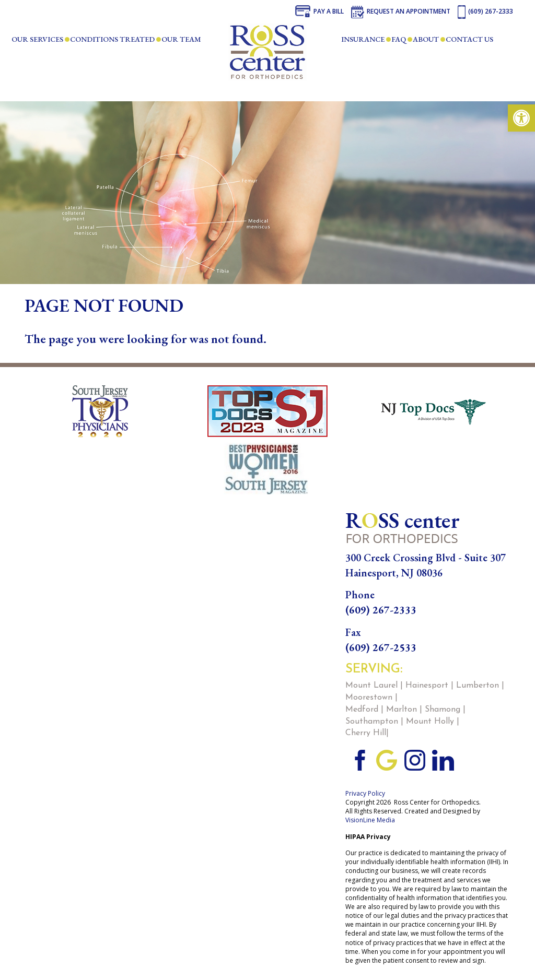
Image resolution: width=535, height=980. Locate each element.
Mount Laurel (371, 686)
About (426, 39)
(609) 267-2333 (491, 11)
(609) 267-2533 (381, 647)
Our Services (37, 39)
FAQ (399, 39)
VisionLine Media (370, 820)
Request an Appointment (409, 11)
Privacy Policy (365, 793)
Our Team (181, 39)
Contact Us (469, 39)
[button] (521, 118)
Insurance (363, 39)
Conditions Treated (112, 39)
